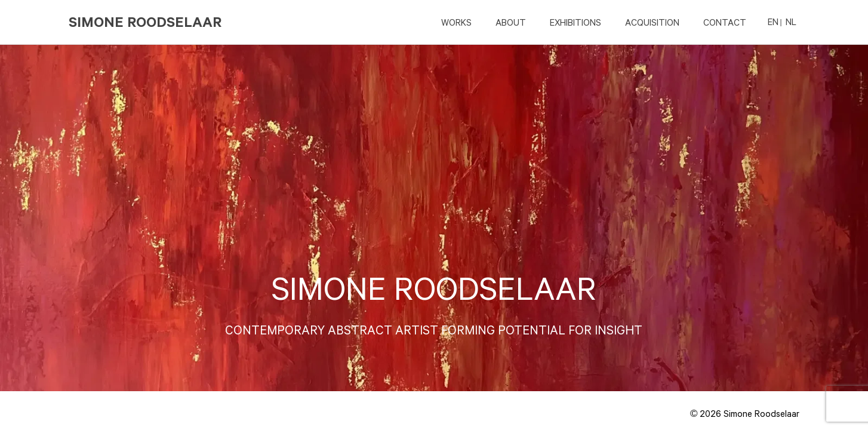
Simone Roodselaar (145, 22)
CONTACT (725, 22)
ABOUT (511, 22)
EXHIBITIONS (575, 22)
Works (456, 22)
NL (791, 21)
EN (773, 21)
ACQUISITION (652, 22)
